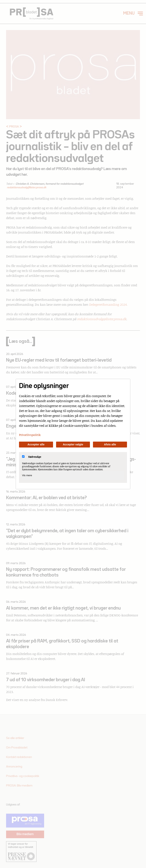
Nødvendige (32, 457)
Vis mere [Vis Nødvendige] (27, 475)
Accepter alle (36, 444)
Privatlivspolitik (30, 435)
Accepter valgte (73, 444)
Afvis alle (110, 444)
